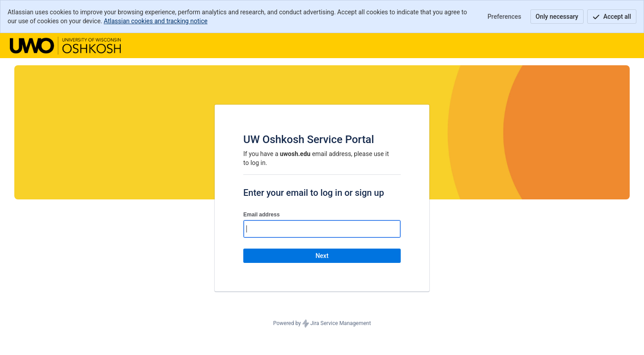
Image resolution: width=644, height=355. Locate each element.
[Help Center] (65, 46)
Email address (261, 215)
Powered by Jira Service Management (322, 324)
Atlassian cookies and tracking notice (156, 21)
